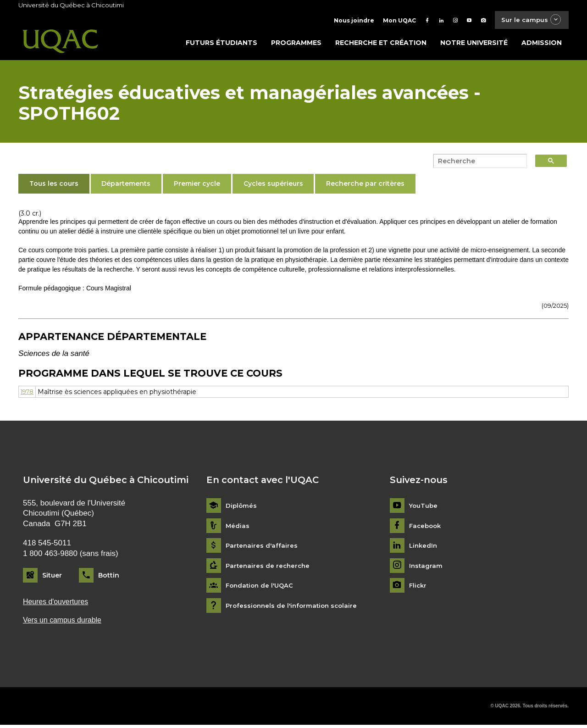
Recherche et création (381, 44)
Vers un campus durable (65, 623)
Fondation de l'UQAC (261, 588)
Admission (542, 44)
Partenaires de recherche (269, 568)
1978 (28, 394)
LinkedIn (424, 548)
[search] (477, 163)
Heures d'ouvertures (58, 604)
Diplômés (242, 508)
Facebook (426, 528)
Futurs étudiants (222, 44)
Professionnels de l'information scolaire (294, 608)
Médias (238, 528)
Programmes (296, 44)
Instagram (426, 568)
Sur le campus (529, 20)
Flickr (418, 588)
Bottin (109, 577)
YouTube (424, 508)
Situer (52, 577)
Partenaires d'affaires (263, 548)
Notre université (474, 44)
